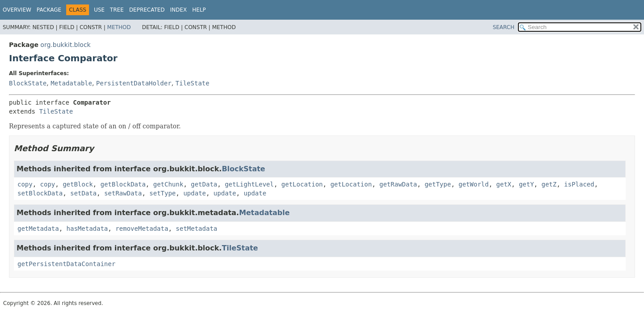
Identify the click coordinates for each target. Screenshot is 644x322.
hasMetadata (87, 229)
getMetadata (38, 229)
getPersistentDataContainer (66, 264)
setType (163, 193)
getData (204, 184)
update (195, 193)
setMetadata (197, 229)
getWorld (473, 184)
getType (438, 184)
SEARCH (504, 27)
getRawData (398, 184)
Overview (17, 10)
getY (526, 184)
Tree (117, 10)
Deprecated (147, 10)
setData (83, 193)
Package (49, 10)
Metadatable (71, 83)
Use (99, 10)
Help (199, 10)
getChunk (168, 184)
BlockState (28, 83)
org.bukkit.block (65, 45)
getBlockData (123, 184)
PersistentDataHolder (134, 83)
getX (504, 184)
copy (25, 184)
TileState (192, 83)
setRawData (123, 193)
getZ (549, 184)
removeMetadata (142, 229)
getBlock (78, 184)
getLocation (302, 184)
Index (178, 10)
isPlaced (579, 184)
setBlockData (40, 193)
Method (119, 27)
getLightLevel (250, 184)
